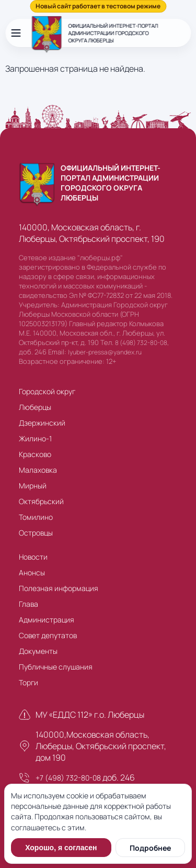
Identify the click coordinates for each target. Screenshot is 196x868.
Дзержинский (42, 423)
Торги (28, 682)
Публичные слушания (56, 667)
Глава (28, 604)
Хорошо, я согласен (61, 848)
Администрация (47, 620)
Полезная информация (59, 588)
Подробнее (150, 848)
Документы (38, 651)
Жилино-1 (35, 438)
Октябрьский (41, 501)
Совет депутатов (48, 635)
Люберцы (35, 407)
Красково (35, 454)
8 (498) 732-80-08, (142, 343)
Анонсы (32, 572)
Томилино (36, 517)
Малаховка (38, 470)
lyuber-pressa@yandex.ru (105, 352)
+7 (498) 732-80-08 (68, 778)
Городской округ (47, 391)
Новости (33, 557)
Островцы (36, 533)
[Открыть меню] (16, 33)
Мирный (33, 486)
